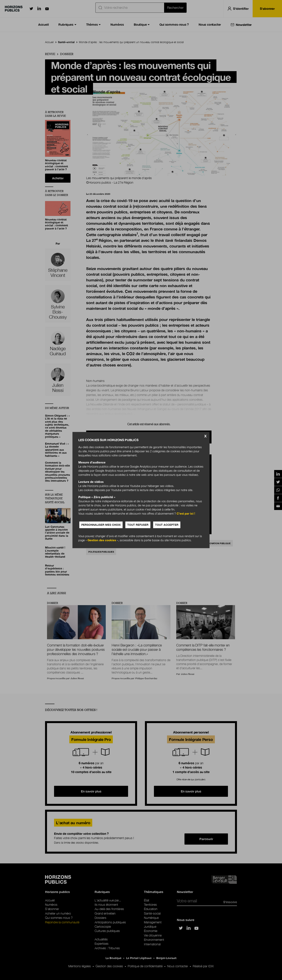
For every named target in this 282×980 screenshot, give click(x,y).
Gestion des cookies (102, 540)
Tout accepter (167, 525)
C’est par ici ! (186, 513)
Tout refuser (138, 525)
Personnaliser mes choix (101, 525)
